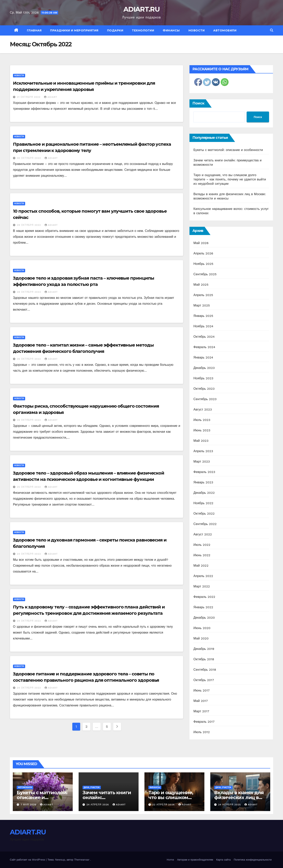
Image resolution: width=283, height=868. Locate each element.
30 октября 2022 (29, 158)
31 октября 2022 (29, 97)
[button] (272, 30)
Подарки (115, 30)
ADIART (51, 97)
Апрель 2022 (203, 576)
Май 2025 (201, 285)
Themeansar (82, 860)
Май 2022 (201, 566)
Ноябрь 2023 (203, 378)
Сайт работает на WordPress (28, 860)
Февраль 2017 (204, 722)
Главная (34, 30)
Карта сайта (223, 860)
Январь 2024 (203, 357)
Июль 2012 (202, 732)
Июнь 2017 (201, 690)
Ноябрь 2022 (203, 503)
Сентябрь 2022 (205, 524)
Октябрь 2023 (204, 389)
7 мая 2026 (29, 805)
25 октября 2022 (29, 487)
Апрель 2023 (203, 451)
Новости (197, 30)
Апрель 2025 (203, 295)
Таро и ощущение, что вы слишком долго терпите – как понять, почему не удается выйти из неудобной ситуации (230, 179)
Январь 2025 (203, 316)
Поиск (198, 103)
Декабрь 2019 (204, 649)
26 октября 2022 (29, 359)
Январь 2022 (203, 607)
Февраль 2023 (204, 472)
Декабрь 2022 (204, 493)
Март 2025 (202, 305)
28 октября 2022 (29, 292)
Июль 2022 (202, 545)
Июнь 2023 (202, 430)
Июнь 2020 (202, 628)
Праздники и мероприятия (74, 30)
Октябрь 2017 (204, 680)
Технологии (143, 30)
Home (170, 860)
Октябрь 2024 (204, 337)
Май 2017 (201, 701)
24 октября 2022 (29, 554)
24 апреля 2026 (98, 805)
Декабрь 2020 (204, 618)
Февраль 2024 (204, 347)
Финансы (171, 30)
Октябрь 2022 (204, 514)
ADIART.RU (141, 9)
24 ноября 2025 (230, 805)
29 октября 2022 (29, 225)
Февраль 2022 (204, 597)
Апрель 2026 (203, 253)
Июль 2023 (202, 420)
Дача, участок (92, 787)
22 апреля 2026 (164, 805)
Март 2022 (202, 586)
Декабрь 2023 (204, 368)
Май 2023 (201, 441)
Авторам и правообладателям (195, 860)
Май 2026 (201, 243)
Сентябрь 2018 (205, 670)
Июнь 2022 (202, 555)
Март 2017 (201, 711)
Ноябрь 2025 (203, 264)
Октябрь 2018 (204, 659)
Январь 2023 (203, 482)
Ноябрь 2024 (203, 326)
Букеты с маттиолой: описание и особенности (228, 150)
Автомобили (225, 30)
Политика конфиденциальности (253, 860)
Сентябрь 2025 (205, 274)
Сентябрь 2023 (205, 399)
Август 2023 (203, 409)
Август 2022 (203, 534)
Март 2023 (202, 461)
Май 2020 (201, 638)
